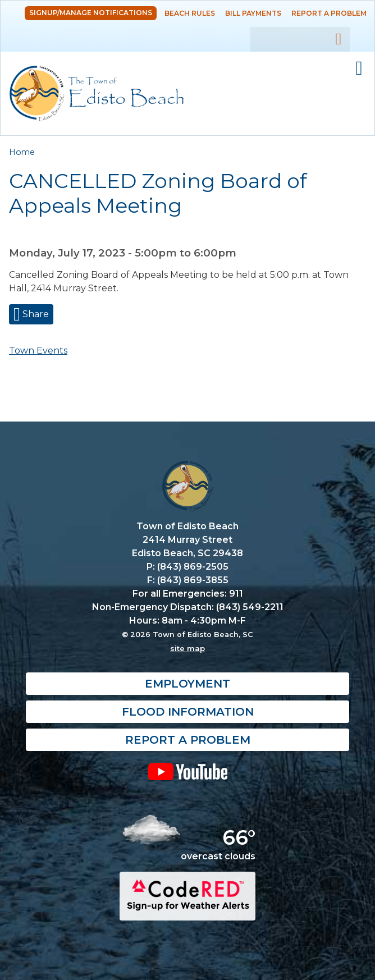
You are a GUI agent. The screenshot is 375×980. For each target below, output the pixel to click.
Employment (187, 684)
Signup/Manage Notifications (91, 13)
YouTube (187, 771)
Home (22, 152)
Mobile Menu (359, 68)
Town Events (38, 351)
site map (187, 648)
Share (35, 314)
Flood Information (188, 712)
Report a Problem (329, 13)
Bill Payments (253, 13)
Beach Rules (190, 13)
